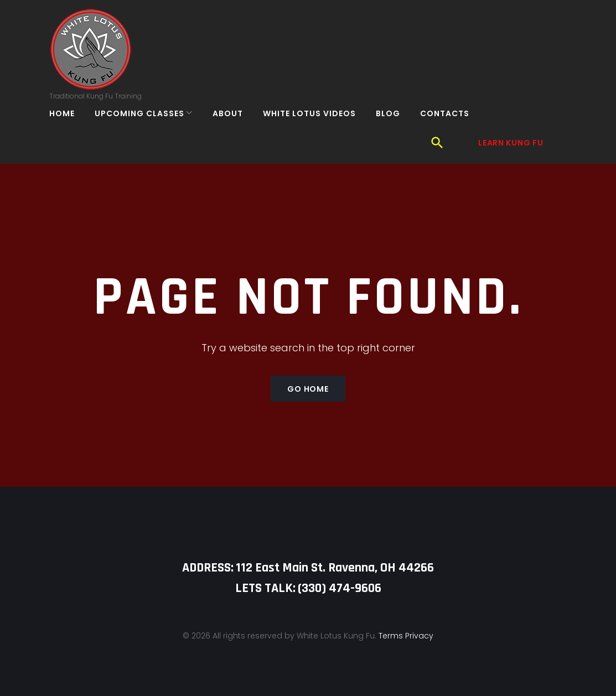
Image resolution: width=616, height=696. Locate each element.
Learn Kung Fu (511, 58)
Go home (308, 370)
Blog (395, 127)
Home (69, 127)
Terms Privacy (406, 617)
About (235, 127)
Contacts (452, 127)
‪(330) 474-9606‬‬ (340, 569)
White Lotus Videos (317, 127)
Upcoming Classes (147, 127)
